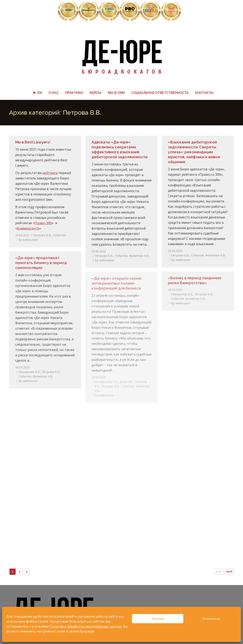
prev (219, 571)
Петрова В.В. (42, 235)
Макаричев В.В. (29, 372)
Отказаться (211, 619)
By (28, 240)
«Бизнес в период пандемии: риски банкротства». (195, 280)
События (59, 235)
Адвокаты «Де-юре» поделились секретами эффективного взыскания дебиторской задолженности (120, 149)
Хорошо (158, 619)
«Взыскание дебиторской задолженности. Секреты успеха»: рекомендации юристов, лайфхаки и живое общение (194, 152)
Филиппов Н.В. (139, 256)
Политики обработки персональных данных (86, 626)
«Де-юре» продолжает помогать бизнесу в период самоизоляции (41, 263)
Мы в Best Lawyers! (33, 142)
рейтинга (50, 173)
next (229, 571)
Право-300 (43, 223)
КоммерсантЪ (28, 228)
